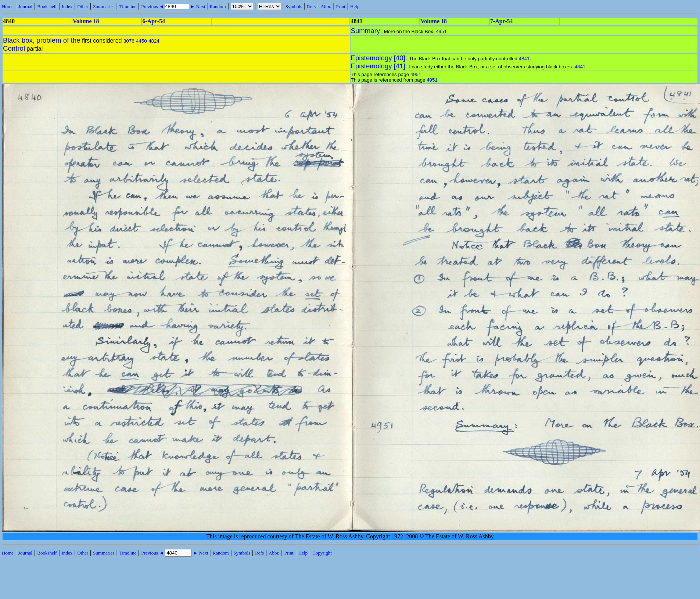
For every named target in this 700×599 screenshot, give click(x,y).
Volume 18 (86, 21)
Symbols (294, 6)
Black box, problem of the (42, 40)
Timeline (128, 6)
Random (218, 6)
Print (341, 6)
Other (83, 6)
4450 (141, 41)
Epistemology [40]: (380, 58)
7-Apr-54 (502, 21)
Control (14, 48)
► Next (198, 6)
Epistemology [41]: (380, 66)
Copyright (322, 553)
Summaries (104, 6)
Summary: (367, 31)
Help (355, 6)
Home (8, 6)
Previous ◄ (153, 6)
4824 (154, 41)
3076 (129, 41)
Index (67, 6)
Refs (311, 6)
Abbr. (326, 6)
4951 (441, 31)
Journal (25, 6)
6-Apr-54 (154, 21)
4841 (524, 59)
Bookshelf (47, 6)
